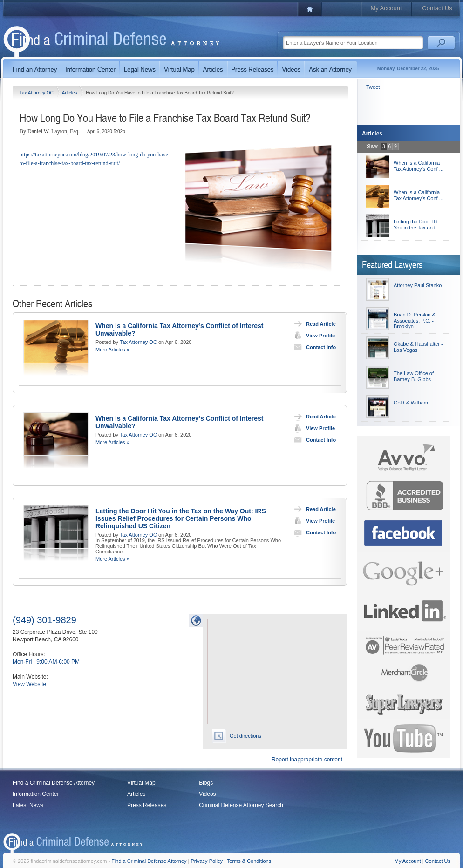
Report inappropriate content (307, 760)
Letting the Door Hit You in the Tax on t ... (417, 225)
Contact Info (313, 347)
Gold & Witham (411, 403)
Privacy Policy (207, 861)
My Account (386, 8)
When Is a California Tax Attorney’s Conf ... (419, 166)
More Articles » (112, 350)
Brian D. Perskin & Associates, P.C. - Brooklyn (415, 320)
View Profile (312, 336)
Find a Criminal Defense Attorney (54, 783)
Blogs (206, 783)
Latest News (28, 805)
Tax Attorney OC (37, 93)
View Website (29, 684)
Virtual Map (141, 783)
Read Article (313, 324)
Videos (207, 794)
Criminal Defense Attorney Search (241, 805)
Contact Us (437, 8)
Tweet (373, 87)
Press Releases (147, 805)
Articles (70, 93)
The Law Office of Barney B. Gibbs (414, 376)
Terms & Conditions (249, 861)
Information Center (36, 794)
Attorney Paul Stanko (418, 285)
